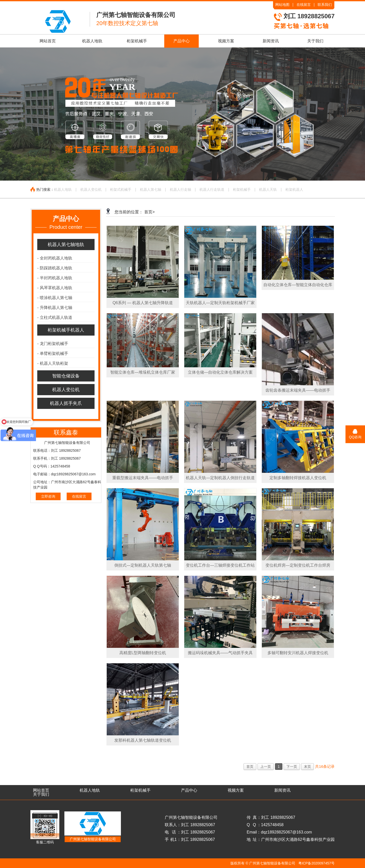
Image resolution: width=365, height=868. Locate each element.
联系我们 (325, 5)
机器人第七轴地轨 (66, 245)
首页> (149, 212)
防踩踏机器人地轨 (55, 268)
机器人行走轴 (180, 189)
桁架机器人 (294, 189)
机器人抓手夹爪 (66, 403)
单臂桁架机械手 (53, 353)
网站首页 (48, 41)
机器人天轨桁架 (53, 363)
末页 (307, 767)
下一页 (292, 767)
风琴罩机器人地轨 (55, 288)
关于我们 (315, 41)
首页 (250, 767)
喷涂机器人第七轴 (55, 298)
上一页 (266, 767)
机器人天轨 (268, 189)
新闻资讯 (271, 41)
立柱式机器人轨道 (55, 317)
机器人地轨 (92, 41)
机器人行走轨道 (212, 189)
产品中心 (181, 41)
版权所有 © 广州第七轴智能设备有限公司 (263, 863)
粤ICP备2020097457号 (316, 863)
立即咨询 (48, 496)
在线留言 (304, 5)
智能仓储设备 (66, 376)
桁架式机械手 (121, 189)
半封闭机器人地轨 (55, 278)
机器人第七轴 (151, 189)
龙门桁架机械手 (53, 344)
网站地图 (282, 5)
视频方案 (226, 41)
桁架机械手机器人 (66, 330)
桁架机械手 (137, 41)
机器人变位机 (91, 189)
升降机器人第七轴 (55, 308)
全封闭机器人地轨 (55, 258)
